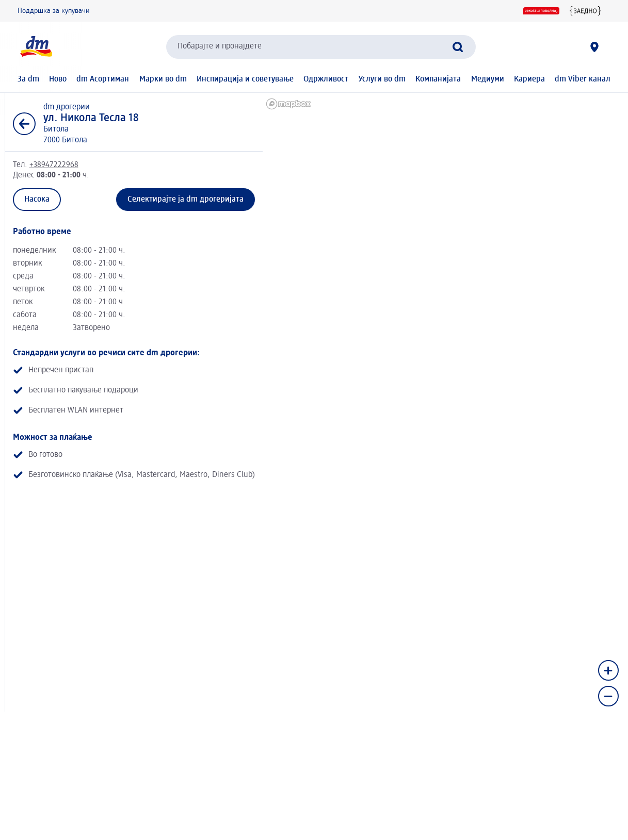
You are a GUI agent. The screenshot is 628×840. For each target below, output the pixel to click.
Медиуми (488, 79)
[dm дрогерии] (594, 47)
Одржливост (326, 79)
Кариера (529, 79)
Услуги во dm (382, 79)
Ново (58, 79)
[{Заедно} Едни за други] (585, 11)
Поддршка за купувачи (54, 11)
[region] (443, 289)
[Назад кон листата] (24, 124)
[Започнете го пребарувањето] (458, 47)
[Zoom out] (608, 696)
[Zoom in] (608, 670)
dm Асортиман (103, 79)
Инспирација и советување (245, 79)
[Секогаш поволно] (541, 11)
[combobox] (321, 47)
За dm (28, 79)
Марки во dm (163, 79)
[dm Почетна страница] (36, 47)
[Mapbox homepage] (288, 104)
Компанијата (438, 79)
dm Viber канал (583, 79)
